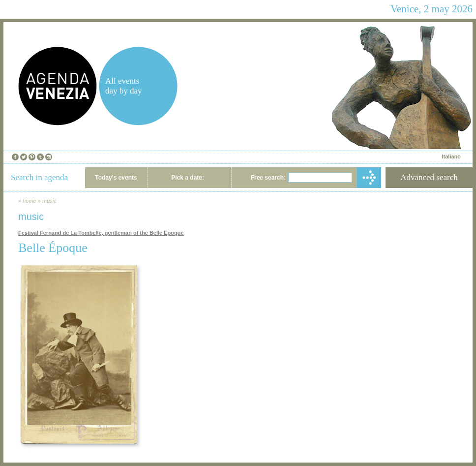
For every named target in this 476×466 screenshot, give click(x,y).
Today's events (116, 178)
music (49, 201)
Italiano (451, 156)
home (30, 201)
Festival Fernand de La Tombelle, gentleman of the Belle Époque (101, 233)
